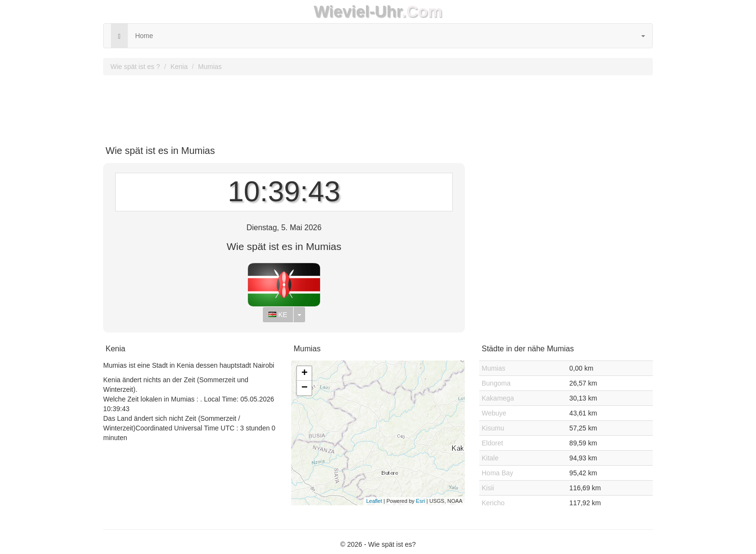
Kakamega (498, 398)
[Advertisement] (378, 107)
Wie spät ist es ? (135, 67)
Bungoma (496, 383)
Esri (421, 501)
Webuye (494, 413)
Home (144, 36)
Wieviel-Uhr (358, 11)
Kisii (488, 488)
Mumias (210, 67)
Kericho (493, 503)
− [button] (304, 388)
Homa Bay (497, 473)
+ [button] (304, 374)
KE (278, 315)
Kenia (179, 67)
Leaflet (374, 501)
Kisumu (493, 428)
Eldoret (492, 443)
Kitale (490, 458)
